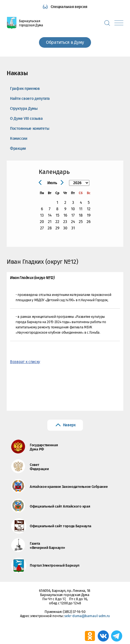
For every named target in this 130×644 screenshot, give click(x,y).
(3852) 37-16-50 (74, 612)
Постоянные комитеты (30, 129)
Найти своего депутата (30, 99)
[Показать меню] (119, 23)
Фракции (18, 149)
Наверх (69, 425)
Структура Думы (24, 109)
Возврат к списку (25, 362)
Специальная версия (69, 7)
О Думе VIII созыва (26, 119)
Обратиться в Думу (65, 42)
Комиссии (19, 139)
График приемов (25, 89)
